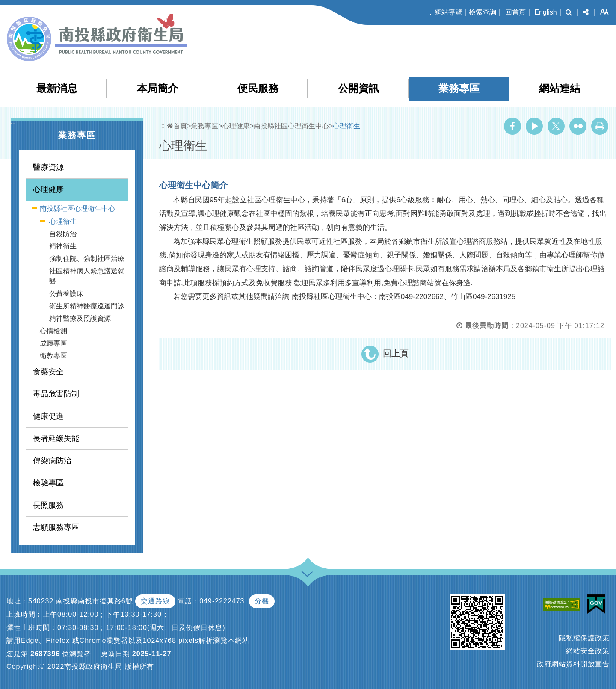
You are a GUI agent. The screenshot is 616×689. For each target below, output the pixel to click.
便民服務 (258, 88)
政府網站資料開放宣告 (573, 664)
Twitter (556, 126)
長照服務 (48, 505)
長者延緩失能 (56, 438)
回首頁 (515, 12)
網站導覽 (448, 12)
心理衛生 (63, 221)
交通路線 (155, 601)
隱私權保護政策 (584, 638)
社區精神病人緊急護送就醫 (87, 276)
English (545, 12)
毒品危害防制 (56, 394)
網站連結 (560, 88)
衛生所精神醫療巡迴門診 (87, 306)
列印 (600, 126)
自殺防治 (63, 234)
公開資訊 (358, 88)
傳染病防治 (52, 461)
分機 (262, 601)
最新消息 (57, 88)
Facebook (512, 126)
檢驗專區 (48, 483)
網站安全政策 (588, 651)
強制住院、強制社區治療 (87, 259)
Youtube (534, 126)
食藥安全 (48, 372)
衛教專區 (53, 356)
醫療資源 (48, 167)
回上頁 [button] (396, 353)
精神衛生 (63, 246)
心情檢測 (53, 331)
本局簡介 (157, 88)
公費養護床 (66, 294)
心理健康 (48, 189)
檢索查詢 (483, 12)
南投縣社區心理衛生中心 (77, 208)
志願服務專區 (56, 527)
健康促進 (48, 416)
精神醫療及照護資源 (80, 318)
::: (431, 13)
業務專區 (459, 88)
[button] (569, 12)
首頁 (177, 126)
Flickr (578, 126)
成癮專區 (53, 343)
